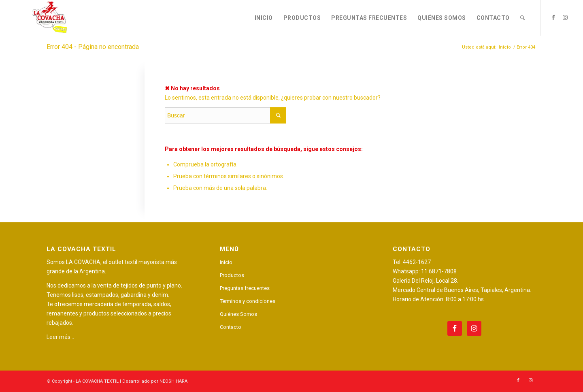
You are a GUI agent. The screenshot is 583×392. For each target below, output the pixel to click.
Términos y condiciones (248, 301)
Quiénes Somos (238, 314)
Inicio (226, 262)
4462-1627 (417, 262)
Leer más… (60, 337)
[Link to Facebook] (553, 17)
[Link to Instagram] (565, 17)
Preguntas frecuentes (245, 288)
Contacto (231, 327)
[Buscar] (523, 18)
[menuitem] (264, 18)
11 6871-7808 (439, 271)
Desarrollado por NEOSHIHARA (155, 381)
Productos (232, 275)
